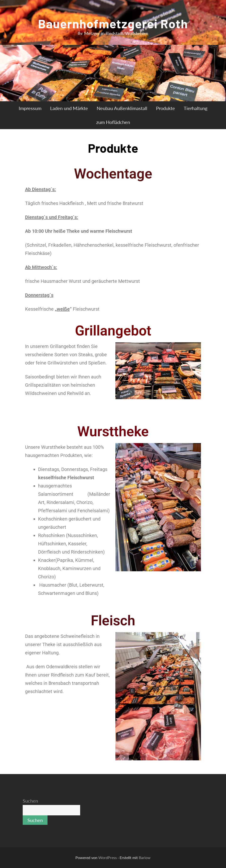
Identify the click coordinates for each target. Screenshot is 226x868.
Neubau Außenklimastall (122, 108)
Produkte (165, 108)
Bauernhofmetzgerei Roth (113, 23)
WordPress (108, 857)
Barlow (145, 857)
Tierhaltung (196, 108)
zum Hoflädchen (113, 122)
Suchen (30, 801)
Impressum (30, 108)
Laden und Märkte (69, 108)
